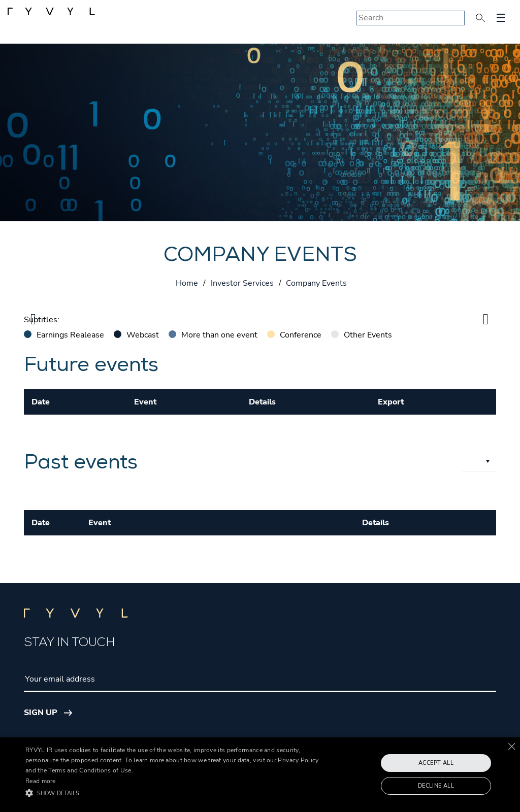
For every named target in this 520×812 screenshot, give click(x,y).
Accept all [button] (436, 763)
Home (187, 283)
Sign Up (41, 713)
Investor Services (242, 283)
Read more (41, 781)
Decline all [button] (436, 786)
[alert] (260, 775)
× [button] (511, 746)
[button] (178, 793)
